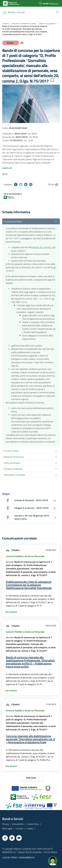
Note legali (7, 828)
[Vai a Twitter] (12, 838)
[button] (57, 12)
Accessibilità (18, 824)
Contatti (19, 828)
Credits (30, 828)
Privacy (6, 824)
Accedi (46, 3)
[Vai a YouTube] (19, 838)
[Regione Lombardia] (17, 12)
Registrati (54, 3)
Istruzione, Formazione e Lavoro (24, 23)
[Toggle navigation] (5, 13)
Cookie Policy (33, 824)
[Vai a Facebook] (5, 838)
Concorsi (6, 23)
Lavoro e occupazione (47, 23)
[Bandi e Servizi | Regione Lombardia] (11, 3)
